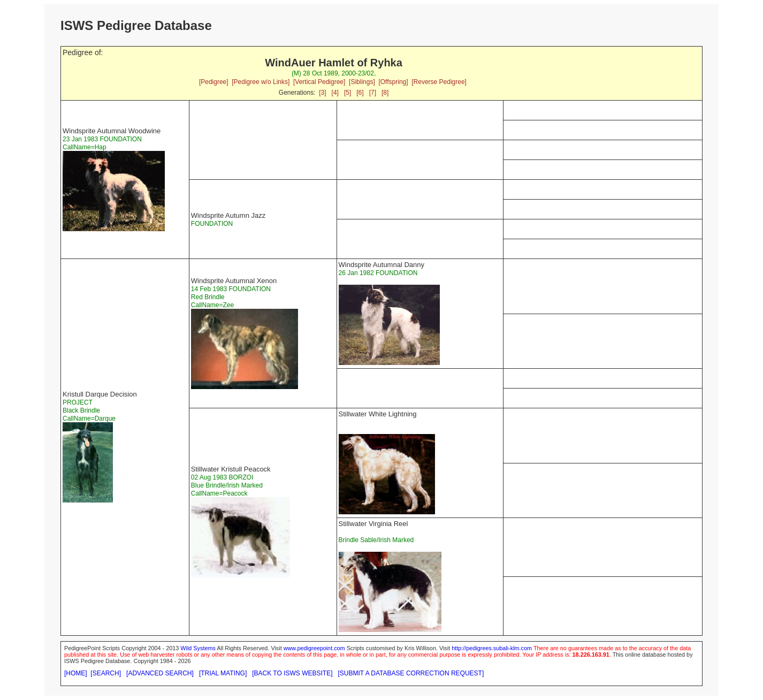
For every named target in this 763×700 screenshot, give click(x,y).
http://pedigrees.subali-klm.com (492, 648)
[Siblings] (362, 82)
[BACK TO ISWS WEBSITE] (292, 673)
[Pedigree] (214, 82)
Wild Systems (198, 648)
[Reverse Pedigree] (439, 82)
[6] (360, 93)
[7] (373, 93)
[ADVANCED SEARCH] (160, 673)
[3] (322, 93)
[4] (335, 93)
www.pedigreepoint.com (314, 648)
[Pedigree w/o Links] (261, 82)
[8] (385, 93)
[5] (348, 93)
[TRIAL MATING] (223, 673)
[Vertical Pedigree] (319, 82)
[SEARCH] (106, 673)
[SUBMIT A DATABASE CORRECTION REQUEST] (411, 673)
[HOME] (76, 673)
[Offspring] (393, 82)
